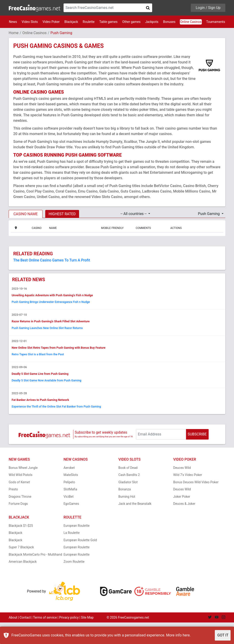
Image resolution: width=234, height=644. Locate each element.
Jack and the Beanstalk (135, 525)
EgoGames (71, 525)
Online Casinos (191, 22)
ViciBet (69, 518)
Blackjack (71, 22)
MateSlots (71, 496)
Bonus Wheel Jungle (23, 489)
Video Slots (30, 22)
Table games (108, 22)
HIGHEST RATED (62, 214)
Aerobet (69, 489)
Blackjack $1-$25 (21, 547)
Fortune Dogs (18, 525)
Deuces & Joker (184, 525)
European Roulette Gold (80, 562)
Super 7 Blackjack (21, 569)
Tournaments (216, 22)
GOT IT (223, 635)
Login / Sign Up (208, 8)
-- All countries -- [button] (134, 214)
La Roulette (72, 554)
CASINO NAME (26, 214)
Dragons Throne (20, 518)
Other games (131, 22)
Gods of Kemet (19, 504)
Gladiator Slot (128, 504)
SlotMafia (70, 511)
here (186, 635)
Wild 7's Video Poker (188, 496)
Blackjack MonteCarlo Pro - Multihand (35, 576)
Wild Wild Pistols (21, 496)
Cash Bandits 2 (129, 496)
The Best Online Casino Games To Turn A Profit (52, 260)
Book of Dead (128, 489)
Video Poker (51, 22)
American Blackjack (23, 583)
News (13, 22)
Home (14, 33)
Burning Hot (127, 518)
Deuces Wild (182, 489)
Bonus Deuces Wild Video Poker (196, 504)
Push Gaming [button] (209, 214)
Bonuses (169, 22)
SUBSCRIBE (197, 456)
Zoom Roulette (74, 583)
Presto (13, 511)
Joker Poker (182, 518)
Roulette (89, 22)
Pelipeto (69, 504)
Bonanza (125, 511)
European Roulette (77, 547)
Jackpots (152, 22)
